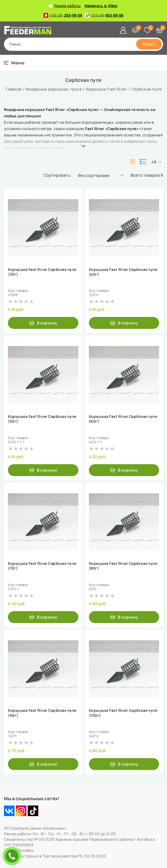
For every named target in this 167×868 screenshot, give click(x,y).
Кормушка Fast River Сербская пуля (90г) (42, 713)
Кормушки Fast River (107, 89)
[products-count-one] (143, 162)
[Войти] (123, 30)
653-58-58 (104, 15)
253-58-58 (63, 15)
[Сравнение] (135, 30)
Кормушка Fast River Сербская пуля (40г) (123, 272)
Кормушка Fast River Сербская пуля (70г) (42, 566)
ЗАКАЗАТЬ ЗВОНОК (13, 856)
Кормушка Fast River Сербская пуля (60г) (123, 419)
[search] (149, 44)
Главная (14, 89)
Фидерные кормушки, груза (54, 89)
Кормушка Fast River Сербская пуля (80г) (123, 566)
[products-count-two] (133, 162)
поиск (15, 44)
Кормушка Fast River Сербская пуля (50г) (42, 419)
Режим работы (65, 6)
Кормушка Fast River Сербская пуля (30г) (42, 272)
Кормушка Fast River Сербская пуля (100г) (123, 713)
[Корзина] (160, 30)
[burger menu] (14, 63)
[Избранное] (147, 30)
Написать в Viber (101, 6)
